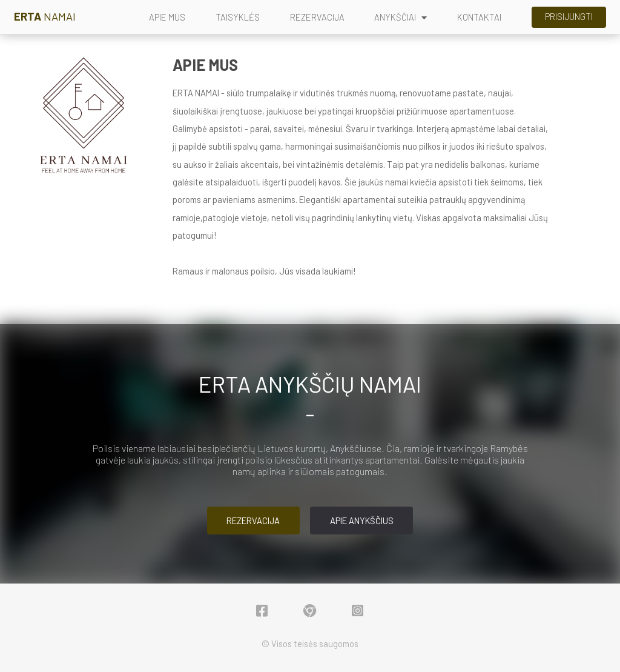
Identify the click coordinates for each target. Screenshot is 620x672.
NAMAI (45, 16)
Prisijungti (569, 16)
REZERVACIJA (317, 17)
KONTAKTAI (479, 17)
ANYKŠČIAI (401, 17)
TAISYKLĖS (238, 17)
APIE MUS (167, 17)
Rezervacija (253, 521)
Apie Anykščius (362, 521)
